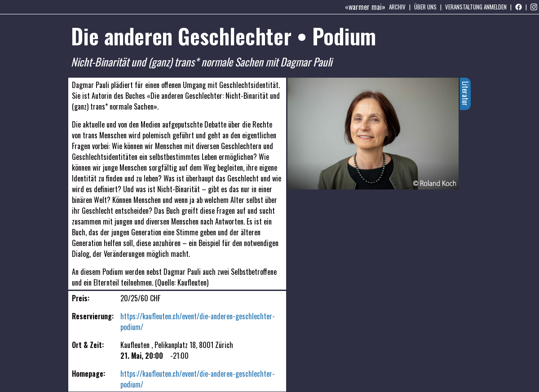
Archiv (397, 7)
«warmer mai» (365, 7)
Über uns (425, 7)
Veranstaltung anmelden (476, 7)
